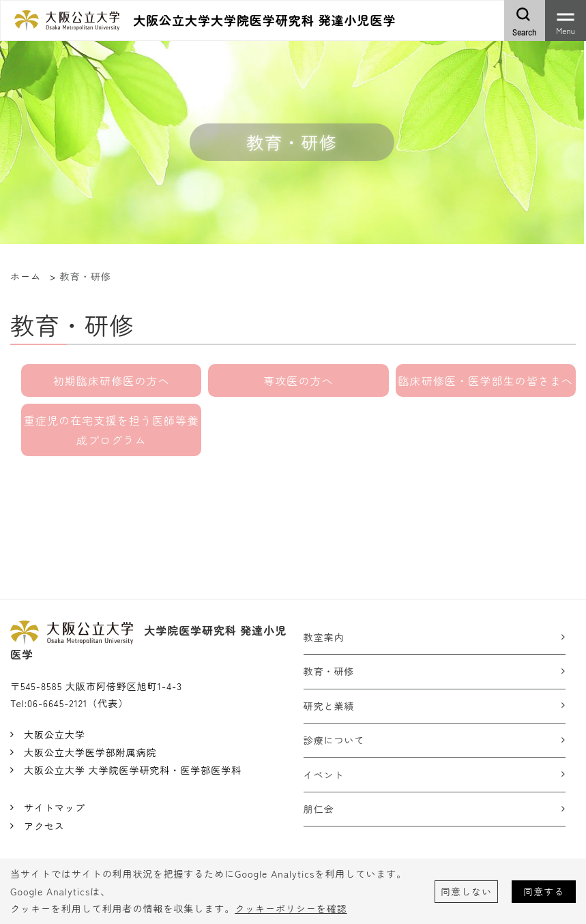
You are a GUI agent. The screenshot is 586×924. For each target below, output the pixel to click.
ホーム (26, 276)
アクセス (44, 826)
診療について (334, 740)
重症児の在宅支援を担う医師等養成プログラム (112, 430)
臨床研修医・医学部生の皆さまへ (485, 381)
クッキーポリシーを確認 (291, 908)
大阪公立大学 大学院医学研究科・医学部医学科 (133, 770)
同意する (544, 891)
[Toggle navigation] (566, 20)
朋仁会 (319, 809)
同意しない (466, 891)
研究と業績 (329, 706)
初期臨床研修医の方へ (112, 381)
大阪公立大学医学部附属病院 (90, 752)
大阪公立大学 (55, 734)
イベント (324, 775)
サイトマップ (55, 807)
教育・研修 (329, 671)
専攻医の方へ (298, 381)
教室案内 (324, 637)
